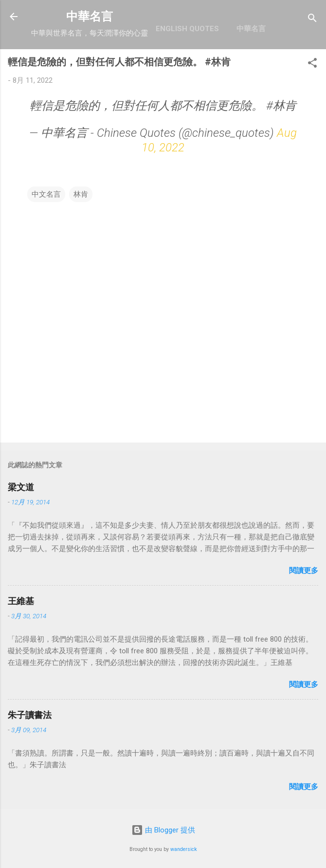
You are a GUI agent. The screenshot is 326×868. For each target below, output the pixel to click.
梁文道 (21, 487)
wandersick (184, 849)
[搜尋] (312, 20)
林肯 (81, 194)
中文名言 (46, 194)
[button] (312, 65)
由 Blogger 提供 (163, 830)
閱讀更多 (304, 571)
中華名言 (90, 17)
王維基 (21, 601)
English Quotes (187, 29)
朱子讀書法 (30, 715)
